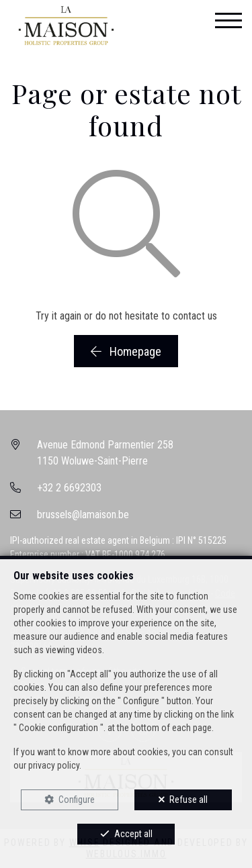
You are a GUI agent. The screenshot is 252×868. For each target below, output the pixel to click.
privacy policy (54, 765)
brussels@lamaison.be (83, 515)
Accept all (133, 834)
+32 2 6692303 (69, 488)
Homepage (126, 351)
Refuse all (188, 800)
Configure (77, 800)
